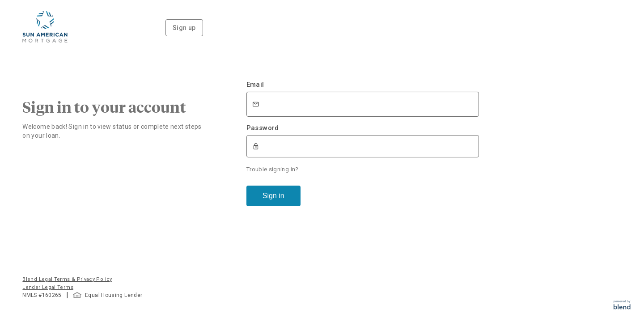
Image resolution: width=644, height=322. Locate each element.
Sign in (273, 196)
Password (263, 128)
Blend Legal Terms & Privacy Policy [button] (67, 279)
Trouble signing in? (273, 169)
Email (255, 85)
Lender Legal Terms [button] (48, 287)
